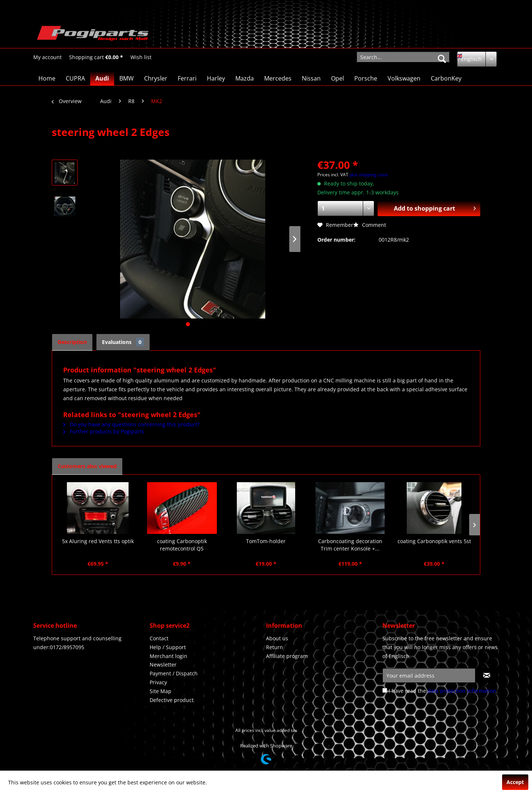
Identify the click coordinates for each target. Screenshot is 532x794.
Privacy (158, 682)
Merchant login (168, 656)
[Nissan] (311, 78)
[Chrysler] (156, 78)
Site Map (161, 691)
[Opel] (337, 78)
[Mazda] (245, 78)
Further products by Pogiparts (104, 431)
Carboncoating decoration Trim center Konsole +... (350, 545)
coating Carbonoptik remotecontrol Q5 (182, 545)
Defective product (172, 700)
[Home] (47, 78)
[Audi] (102, 78)
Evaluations (123, 342)
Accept (515, 782)
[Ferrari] (187, 78)
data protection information (462, 691)
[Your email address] (429, 675)
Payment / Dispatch (174, 673)
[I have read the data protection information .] (385, 690)
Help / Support (168, 647)
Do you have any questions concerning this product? (131, 424)
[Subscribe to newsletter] (487, 675)
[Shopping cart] (96, 57)
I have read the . (443, 691)
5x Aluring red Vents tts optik (98, 541)
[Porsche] (366, 78)
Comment (370, 225)
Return (274, 647)
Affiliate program (287, 656)
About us (277, 638)
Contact (159, 638)
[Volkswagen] (404, 78)
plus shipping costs (369, 175)
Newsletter (163, 664)
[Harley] (216, 78)
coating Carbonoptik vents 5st (434, 541)
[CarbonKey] (446, 78)
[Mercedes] (278, 78)
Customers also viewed (87, 466)
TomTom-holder (266, 541)
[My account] (47, 57)
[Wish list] (141, 57)
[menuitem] (47, 57)
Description (72, 342)
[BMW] (127, 78)
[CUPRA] (75, 78)
